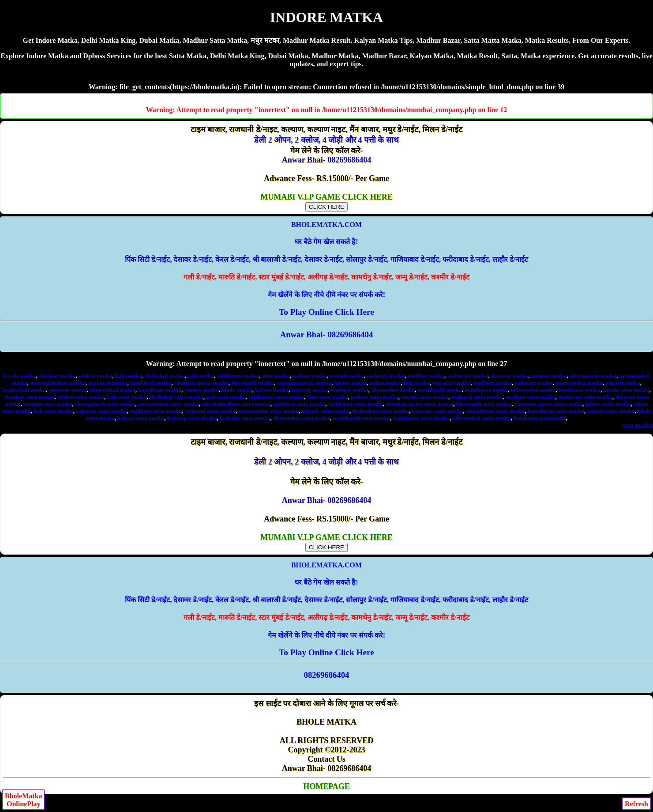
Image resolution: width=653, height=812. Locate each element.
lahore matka (350, 383)
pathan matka (310, 376)
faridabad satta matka (356, 404)
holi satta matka (53, 411)
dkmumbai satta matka (302, 418)
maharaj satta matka (477, 397)
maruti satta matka (425, 397)
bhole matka (237, 390)
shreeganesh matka (593, 376)
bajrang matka (310, 390)
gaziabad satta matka (299, 404)
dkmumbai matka (393, 390)
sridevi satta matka (81, 397)
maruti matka (347, 376)
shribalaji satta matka (176, 397)
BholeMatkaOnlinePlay (23, 800)
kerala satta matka (626, 390)
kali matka (128, 376)
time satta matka (328, 397)
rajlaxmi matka (533, 383)
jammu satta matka (611, 411)
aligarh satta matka (326, 411)
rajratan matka (452, 383)
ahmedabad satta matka (495, 411)
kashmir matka (350, 390)
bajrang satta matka (192, 418)
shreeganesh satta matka (105, 404)
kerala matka (19, 376)
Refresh (636, 804)
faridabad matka (151, 383)
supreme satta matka (437, 411)
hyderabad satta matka (381, 411)
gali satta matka (226, 397)
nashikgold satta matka (362, 418)
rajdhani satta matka (156, 411)
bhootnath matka (252, 383)
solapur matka (549, 376)
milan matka (385, 383)
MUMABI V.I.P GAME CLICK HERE (326, 202)
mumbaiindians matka (58, 383)
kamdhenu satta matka (556, 411)
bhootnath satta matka (484, 404)
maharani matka (468, 376)
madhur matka (426, 376)
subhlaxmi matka (238, 376)
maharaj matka (386, 376)
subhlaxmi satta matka (276, 397)
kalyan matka (272, 390)
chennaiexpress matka (201, 383)
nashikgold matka (440, 390)
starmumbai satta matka (269, 411)
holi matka (417, 383)
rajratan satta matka (101, 411)
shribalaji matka (165, 376)
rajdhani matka (493, 383)
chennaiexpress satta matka (419, 404)
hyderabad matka (24, 390)
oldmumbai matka (533, 390)
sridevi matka (95, 376)
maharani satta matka (585, 397)
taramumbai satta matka (169, 404)
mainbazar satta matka (421, 418)
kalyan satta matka (141, 418)
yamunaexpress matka (304, 383)
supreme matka (68, 390)
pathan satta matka (375, 397)
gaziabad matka (108, 383)
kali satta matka (127, 397)
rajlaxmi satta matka (210, 411)
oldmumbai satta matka (481, 418)
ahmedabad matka (113, 390)
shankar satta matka (30, 397)
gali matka (201, 376)
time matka (276, 376)
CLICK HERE (326, 207)
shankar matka (57, 376)
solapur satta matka (48, 404)
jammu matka (202, 390)
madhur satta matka (530, 397)
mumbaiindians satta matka (236, 404)
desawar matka (510, 376)
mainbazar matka (486, 390)
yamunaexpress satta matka (548, 404)
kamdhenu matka (160, 390)
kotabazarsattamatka (540, 418)
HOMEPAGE (326, 786)
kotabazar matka (580, 390)
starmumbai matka (579, 383)
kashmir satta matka (245, 418)
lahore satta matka (608, 404)
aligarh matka (623, 383)
